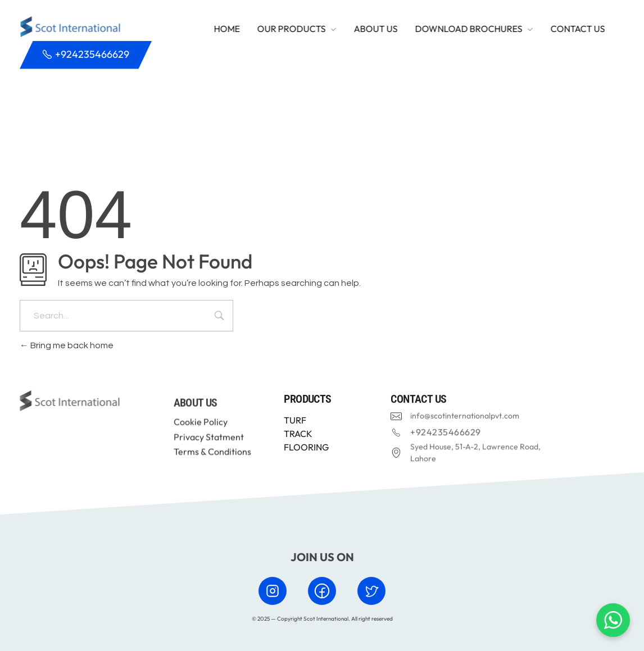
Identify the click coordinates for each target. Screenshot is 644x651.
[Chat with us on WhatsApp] (613, 620)
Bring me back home (67, 345)
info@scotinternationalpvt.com (465, 417)
